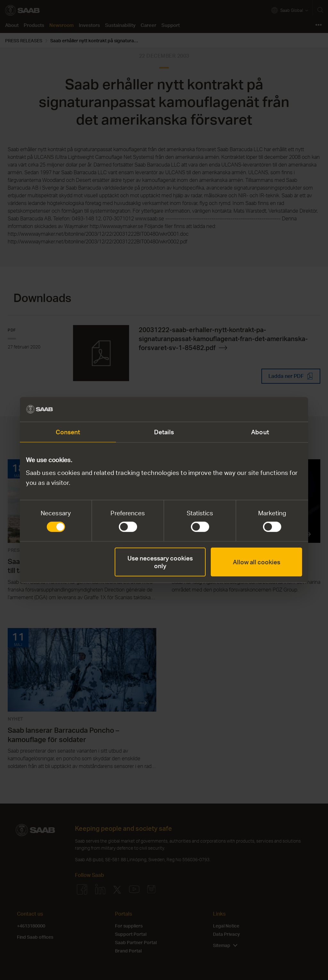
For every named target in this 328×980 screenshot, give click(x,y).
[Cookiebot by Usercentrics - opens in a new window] (274, 409)
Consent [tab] (68, 432)
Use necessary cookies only (160, 562)
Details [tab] (164, 432)
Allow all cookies (257, 562)
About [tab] (260, 432)
